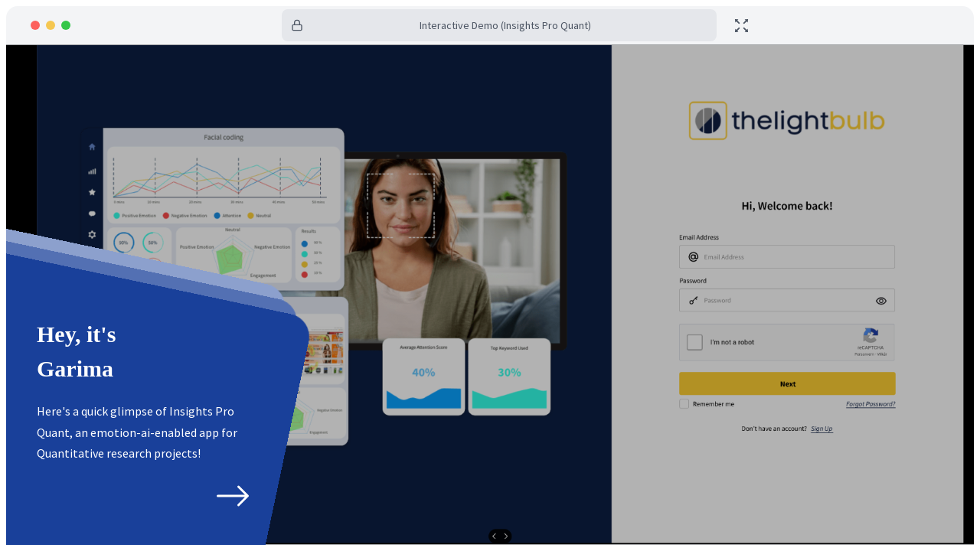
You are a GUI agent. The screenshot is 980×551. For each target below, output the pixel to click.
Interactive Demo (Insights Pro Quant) (505, 25)
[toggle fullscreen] (742, 26)
